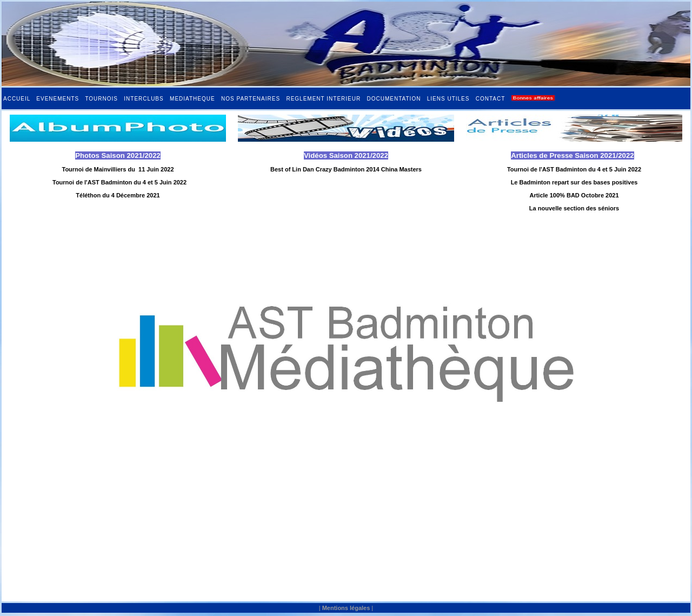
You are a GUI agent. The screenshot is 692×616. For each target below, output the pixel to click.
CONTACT (490, 99)
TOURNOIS (101, 99)
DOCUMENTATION (394, 99)
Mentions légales (346, 608)
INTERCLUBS (144, 99)
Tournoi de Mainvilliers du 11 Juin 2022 (118, 169)
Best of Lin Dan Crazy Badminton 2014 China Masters (346, 169)
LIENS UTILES (448, 99)
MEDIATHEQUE (192, 99)
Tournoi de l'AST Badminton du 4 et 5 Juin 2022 (119, 182)
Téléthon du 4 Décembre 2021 (118, 195)
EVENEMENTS (58, 99)
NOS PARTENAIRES (251, 99)
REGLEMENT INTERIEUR (323, 99)
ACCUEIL (17, 99)
